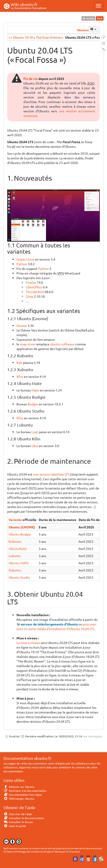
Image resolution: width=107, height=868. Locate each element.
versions (88, 18)
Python (22, 264)
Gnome (22, 325)
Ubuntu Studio (19, 577)
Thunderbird (35, 292)
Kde (19, 363)
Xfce (20, 376)
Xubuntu (15, 570)
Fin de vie (31, 79)
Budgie (33, 404)
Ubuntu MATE (19, 563)
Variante (15, 520)
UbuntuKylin (18, 549)
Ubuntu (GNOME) (22, 527)
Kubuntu (15, 541)
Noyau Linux (25, 259)
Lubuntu (15, 556)
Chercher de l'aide (18, 814)
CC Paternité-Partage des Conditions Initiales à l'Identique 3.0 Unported (42, 851)
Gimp (30, 296)
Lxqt (35, 432)
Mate (35, 390)
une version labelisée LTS (51, 474)
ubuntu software (62, 344)
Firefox (31, 282)
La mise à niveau (28, 643)
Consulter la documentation (24, 818)
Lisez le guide (15, 826)
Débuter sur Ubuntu (19, 787)
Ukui (35, 446)
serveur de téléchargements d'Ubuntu (49, 624)
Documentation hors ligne (23, 795)
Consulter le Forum (18, 822)
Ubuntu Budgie (20, 534)
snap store (27, 344)
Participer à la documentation (25, 791)
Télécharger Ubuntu (19, 799)
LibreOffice (34, 287)
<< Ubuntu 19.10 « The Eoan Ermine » (36, 37)
